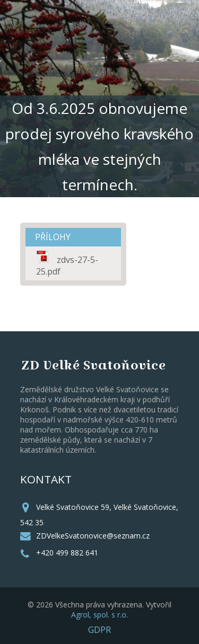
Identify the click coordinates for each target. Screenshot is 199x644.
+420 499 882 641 (67, 553)
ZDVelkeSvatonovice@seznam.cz (93, 536)
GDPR (99, 630)
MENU (154, 51)
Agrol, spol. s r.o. (99, 615)
